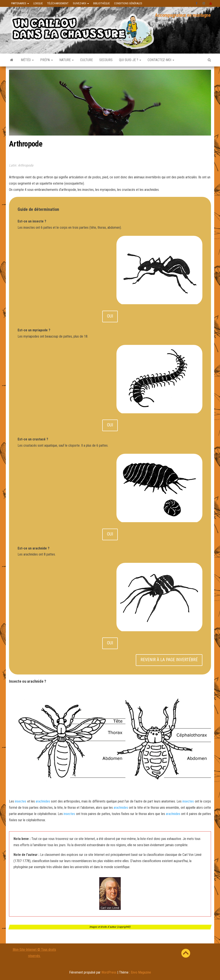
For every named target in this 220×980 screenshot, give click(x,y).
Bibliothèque (102, 3)
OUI (110, 316)
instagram (204, 3)
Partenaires (20, 3)
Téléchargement (58, 3)
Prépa (47, 60)
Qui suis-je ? (130, 60)
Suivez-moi (81, 3)
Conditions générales (128, 3)
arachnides (43, 801)
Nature (66, 60)
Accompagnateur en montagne (183, 15)
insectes (21, 801)
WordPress (109, 972)
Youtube (211, 3)
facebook (197, 3)
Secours (106, 60)
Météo (27, 60)
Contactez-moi (161, 60)
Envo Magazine (141, 972)
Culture (86, 60)
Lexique (38, 3)
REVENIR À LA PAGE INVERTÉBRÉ (169, 660)
